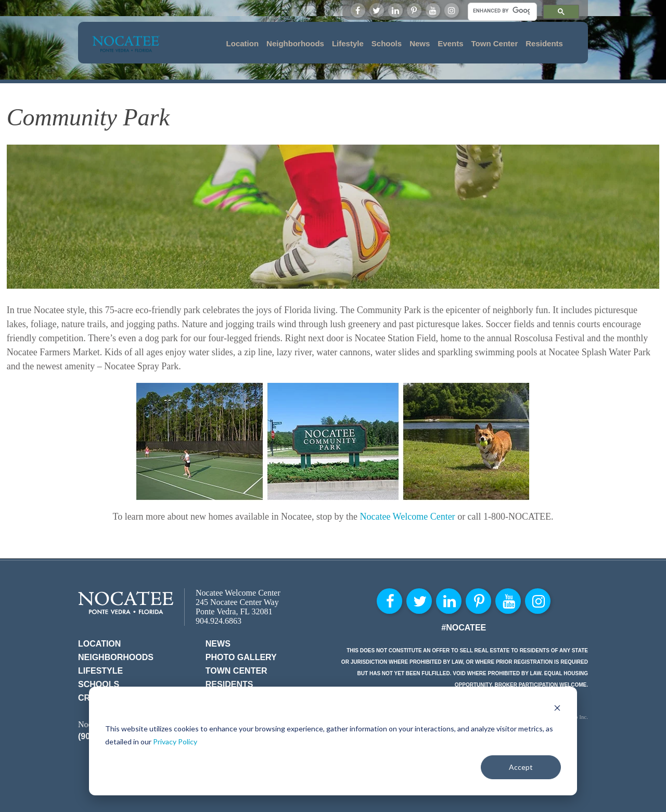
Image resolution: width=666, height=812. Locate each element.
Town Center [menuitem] (495, 43)
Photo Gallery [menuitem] (241, 657)
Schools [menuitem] (387, 43)
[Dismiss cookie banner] (557, 709)
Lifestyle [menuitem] (348, 43)
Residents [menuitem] (544, 43)
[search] (501, 10)
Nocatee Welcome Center (407, 517)
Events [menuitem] (450, 43)
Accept (521, 767)
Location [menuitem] (243, 43)
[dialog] (333, 741)
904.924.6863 (219, 621)
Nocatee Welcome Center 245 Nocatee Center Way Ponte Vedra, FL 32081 (238, 602)
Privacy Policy (175, 742)
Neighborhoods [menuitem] (295, 43)
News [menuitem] (420, 43)
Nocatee (126, 603)
